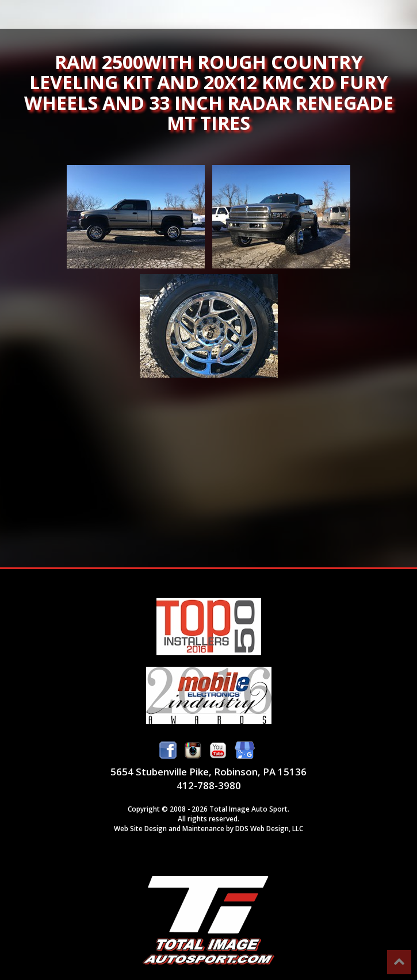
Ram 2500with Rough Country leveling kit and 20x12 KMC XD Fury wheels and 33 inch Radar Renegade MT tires (136, 217)
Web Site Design (140, 828)
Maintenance (203, 828)
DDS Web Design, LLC (269, 828)
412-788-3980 (209, 785)
